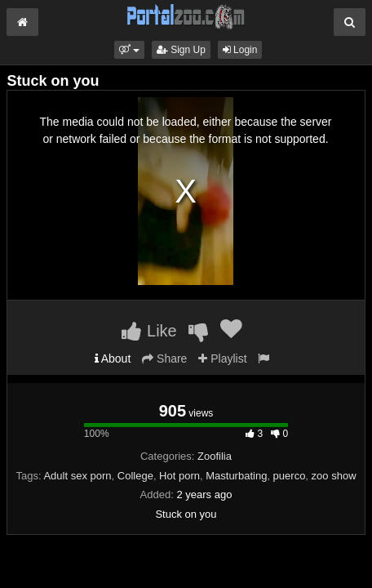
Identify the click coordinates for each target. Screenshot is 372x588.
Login (240, 50)
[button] (129, 50)
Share (164, 359)
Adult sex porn (77, 476)
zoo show (334, 476)
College (135, 476)
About (113, 359)
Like (149, 331)
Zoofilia (215, 456)
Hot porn (179, 476)
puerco (290, 476)
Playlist (222, 359)
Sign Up (181, 50)
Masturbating (236, 476)
